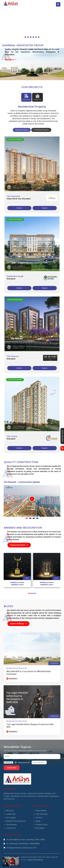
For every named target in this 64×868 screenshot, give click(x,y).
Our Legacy (11, 818)
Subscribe (12, 768)
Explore (19, 217)
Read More (11, 60)
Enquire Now (62, 436)
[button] (25, 37)
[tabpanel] (32, 295)
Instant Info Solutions (35, 860)
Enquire (45, 217)
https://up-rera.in (19, 196)
